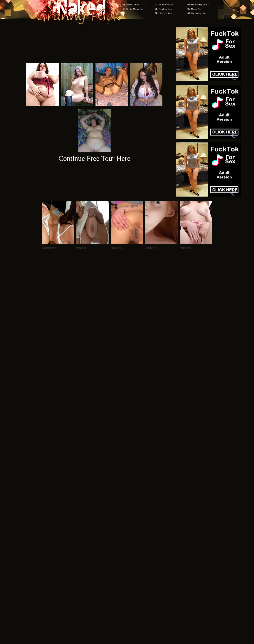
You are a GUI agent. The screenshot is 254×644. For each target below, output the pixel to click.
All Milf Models (166, 5)
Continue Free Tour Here (94, 158)
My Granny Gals (198, 13)
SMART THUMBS (135, 561)
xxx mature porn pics (200, 5)
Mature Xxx (196, 9)
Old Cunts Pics (165, 13)
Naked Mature (133, 5)
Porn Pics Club (165, 9)
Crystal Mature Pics (135, 9)
